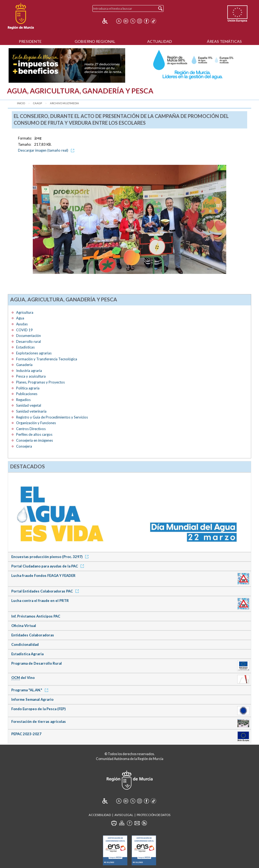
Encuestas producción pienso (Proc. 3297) (51, 557)
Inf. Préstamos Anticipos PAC (36, 616)
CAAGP (37, 103)
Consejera (24, 446)
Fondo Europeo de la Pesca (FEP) (38, 709)
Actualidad (160, 41)
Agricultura (25, 312)
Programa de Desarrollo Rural (37, 663)
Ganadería (24, 365)
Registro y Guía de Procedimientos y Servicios (52, 417)
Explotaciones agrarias (34, 353)
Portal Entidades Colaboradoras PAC (46, 591)
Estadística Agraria (27, 654)
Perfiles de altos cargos (34, 434)
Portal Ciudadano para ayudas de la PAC (48, 566)
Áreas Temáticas (224, 41)
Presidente (30, 41)
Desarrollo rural (28, 341)
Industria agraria (29, 371)
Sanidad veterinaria (31, 411)
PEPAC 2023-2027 (26, 734)
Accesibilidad (100, 815)
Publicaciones (27, 394)
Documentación (28, 336)
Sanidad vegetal (29, 405)
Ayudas (22, 324)
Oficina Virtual (24, 626)
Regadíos (23, 400)
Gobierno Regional (95, 41)
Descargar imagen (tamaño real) (47, 150)
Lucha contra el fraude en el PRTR (40, 601)
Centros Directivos (31, 429)
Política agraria (28, 388)
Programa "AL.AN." (31, 690)
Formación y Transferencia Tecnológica (47, 359)
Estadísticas (25, 347)
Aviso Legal (124, 815)
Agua (20, 318)
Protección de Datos (154, 815)
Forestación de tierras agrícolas (39, 721)
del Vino (23, 678)
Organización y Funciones (36, 423)
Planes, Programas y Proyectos (40, 382)
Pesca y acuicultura (31, 376)
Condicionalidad (25, 644)
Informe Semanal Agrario (32, 699)
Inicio (21, 103)
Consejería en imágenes (35, 440)
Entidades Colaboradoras (33, 635)
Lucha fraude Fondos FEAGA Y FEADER (43, 576)
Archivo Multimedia (64, 103)
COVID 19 (24, 330)
